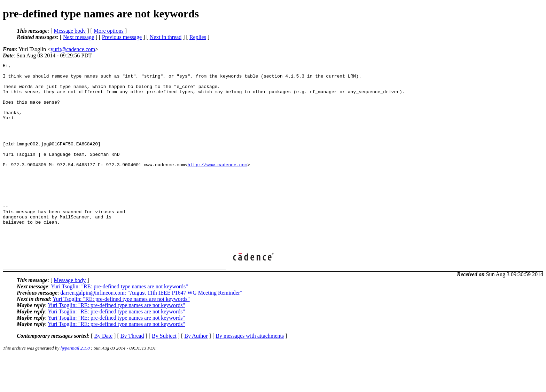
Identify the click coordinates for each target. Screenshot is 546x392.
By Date (103, 371)
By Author (196, 371)
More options (109, 31)
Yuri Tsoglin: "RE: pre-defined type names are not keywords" (119, 322)
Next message (79, 37)
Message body (70, 31)
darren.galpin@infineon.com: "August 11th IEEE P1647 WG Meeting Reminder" (151, 328)
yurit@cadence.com (73, 49)
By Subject (164, 371)
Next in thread (166, 37)
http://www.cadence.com (217, 185)
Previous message (122, 37)
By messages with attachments (250, 371)
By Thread (132, 371)
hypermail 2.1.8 (75, 383)
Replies (198, 37)
